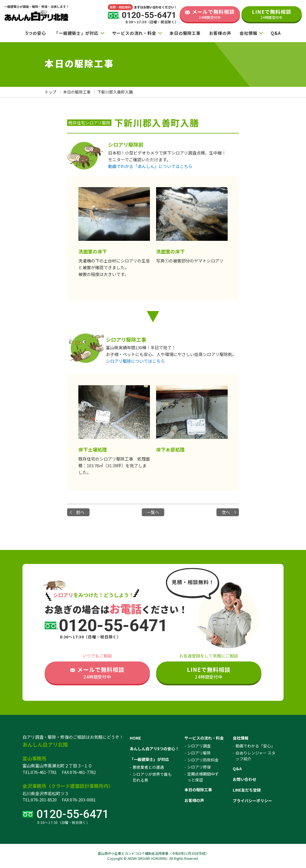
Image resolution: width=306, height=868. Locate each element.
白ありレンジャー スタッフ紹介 (255, 756)
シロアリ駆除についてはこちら (135, 361)
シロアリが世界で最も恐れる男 (152, 777)
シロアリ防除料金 (203, 760)
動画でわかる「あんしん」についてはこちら (150, 166)
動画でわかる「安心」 (255, 746)
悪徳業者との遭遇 (148, 767)
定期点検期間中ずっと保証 (203, 777)
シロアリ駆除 (199, 753)
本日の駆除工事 (185, 33)
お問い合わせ (245, 779)
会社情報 (248, 33)
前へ (80, 512)
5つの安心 (36, 33)
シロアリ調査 (199, 746)
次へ (226, 512)
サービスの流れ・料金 (134, 33)
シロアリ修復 (199, 767)
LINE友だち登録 (247, 790)
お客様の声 (220, 33)
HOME (135, 738)
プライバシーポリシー (252, 801)
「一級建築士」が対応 (76, 33)
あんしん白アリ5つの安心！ (154, 749)
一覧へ (153, 512)
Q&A (276, 33)
